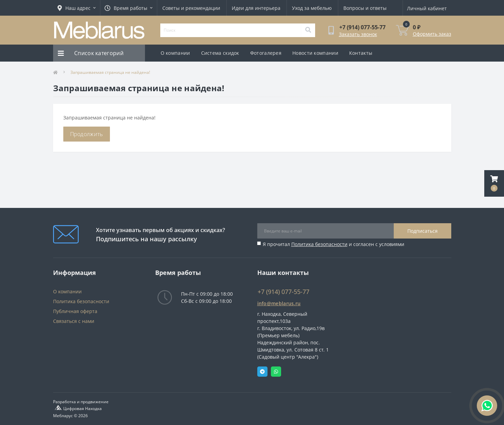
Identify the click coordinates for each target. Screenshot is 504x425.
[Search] (308, 30)
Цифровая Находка (83, 408)
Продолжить (87, 134)
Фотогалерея (266, 53)
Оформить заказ (432, 34)
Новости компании (315, 53)
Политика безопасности (319, 244)
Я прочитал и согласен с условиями (334, 244)
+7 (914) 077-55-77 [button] (283, 292)
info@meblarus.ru (279, 303)
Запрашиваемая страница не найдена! (110, 72)
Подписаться (422, 231)
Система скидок (220, 53)
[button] (494, 183)
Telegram (262, 372)
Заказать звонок (358, 34)
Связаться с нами (74, 321)
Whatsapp (276, 372)
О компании (175, 53)
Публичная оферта (75, 311)
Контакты (361, 53)
